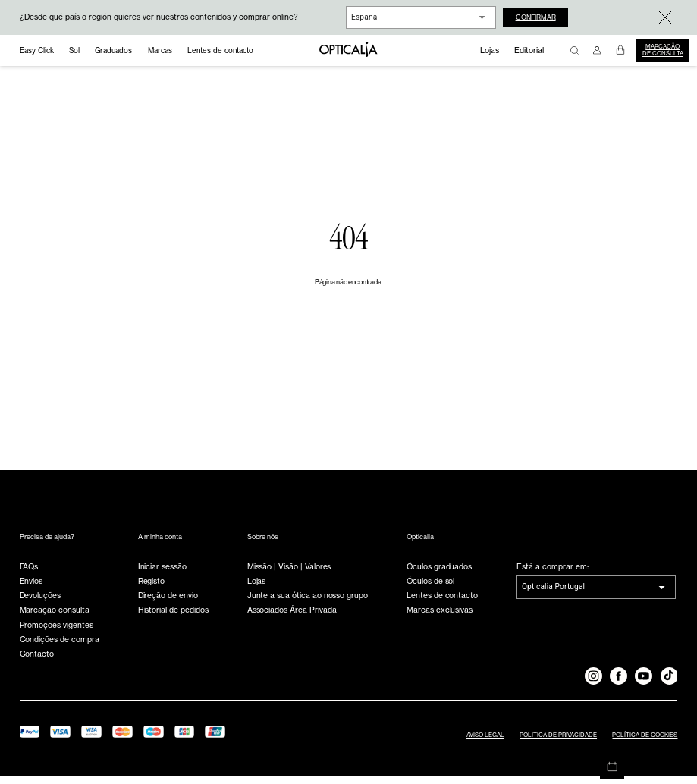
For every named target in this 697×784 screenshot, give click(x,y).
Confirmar (541, 17)
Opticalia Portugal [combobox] (553, 594)
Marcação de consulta (663, 50)
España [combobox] (364, 17)
